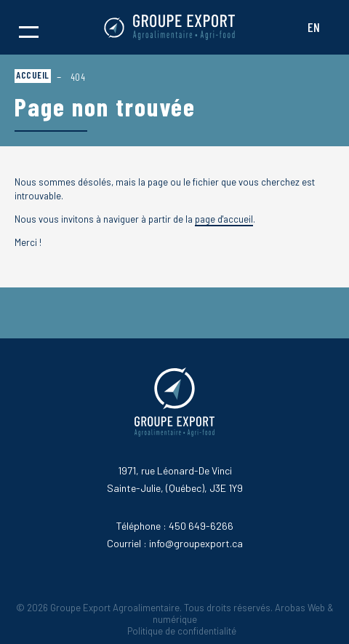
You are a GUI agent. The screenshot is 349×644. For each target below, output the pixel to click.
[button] (29, 28)
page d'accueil (224, 219)
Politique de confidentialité (182, 631)
